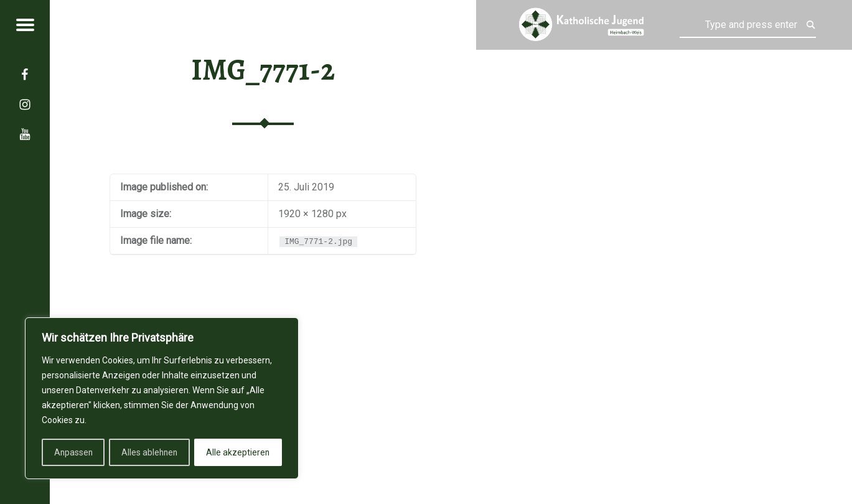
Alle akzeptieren (239, 452)
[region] (162, 399)
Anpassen (73, 452)
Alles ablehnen (150, 452)
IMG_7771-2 (263, 70)
